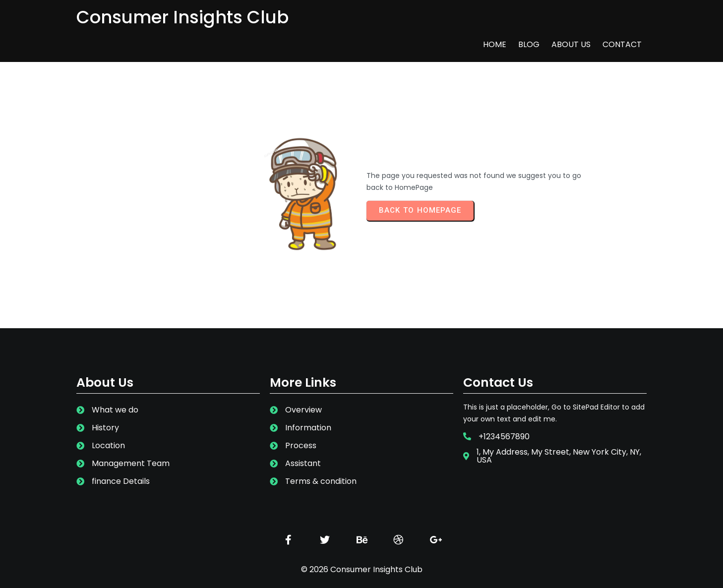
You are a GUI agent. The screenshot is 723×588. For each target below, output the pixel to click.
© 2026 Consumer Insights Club (362, 557)
